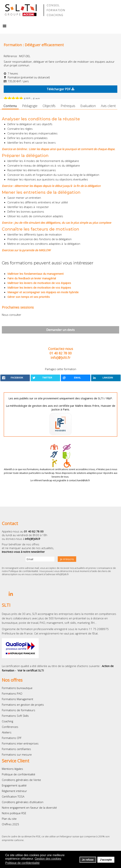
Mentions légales (12, 769)
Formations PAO (12, 693)
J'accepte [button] (106, 860)
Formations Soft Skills (15, 716)
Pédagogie (30, 106)
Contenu (10, 106)
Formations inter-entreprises (20, 743)
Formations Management (18, 699)
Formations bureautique (17, 688)
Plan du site (9, 819)
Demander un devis (60, 330)
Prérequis (68, 106)
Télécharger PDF (60, 89)
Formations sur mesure (17, 754)
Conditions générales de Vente (21, 780)
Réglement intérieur (14, 791)
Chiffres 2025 (10, 824)
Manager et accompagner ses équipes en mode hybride (43, 292)
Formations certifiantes (16, 749)
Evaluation (88, 106)
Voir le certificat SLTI (31, 670)
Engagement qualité (14, 785)
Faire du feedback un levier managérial (32, 278)
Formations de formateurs (19, 710)
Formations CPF (12, 738)
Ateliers (7, 732)
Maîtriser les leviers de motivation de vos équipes (39, 283)
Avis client (108, 106)
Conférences (10, 727)
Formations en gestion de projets (23, 705)
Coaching (7, 721)
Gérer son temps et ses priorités (29, 297)
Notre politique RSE (14, 813)
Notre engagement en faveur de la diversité (29, 808)
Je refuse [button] (88, 860)
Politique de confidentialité (23, 571)
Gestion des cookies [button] (48, 859)
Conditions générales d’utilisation (23, 802)
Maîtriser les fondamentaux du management (36, 274)
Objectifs (49, 106)
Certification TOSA (13, 796)
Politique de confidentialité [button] (23, 863)
